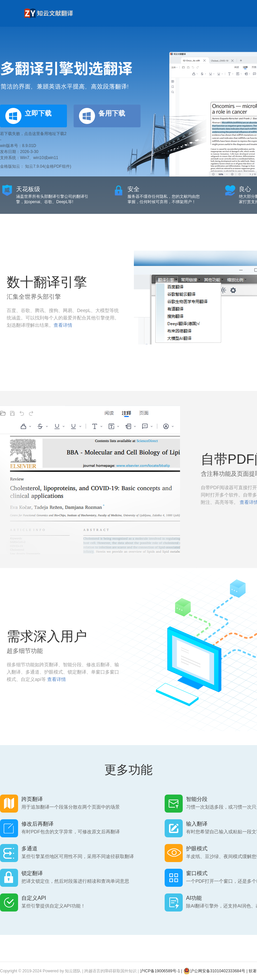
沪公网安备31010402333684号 (214, 971)
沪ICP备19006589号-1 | (162, 971)
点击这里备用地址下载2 (45, 134)
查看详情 (63, 325)
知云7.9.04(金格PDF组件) (48, 166)
